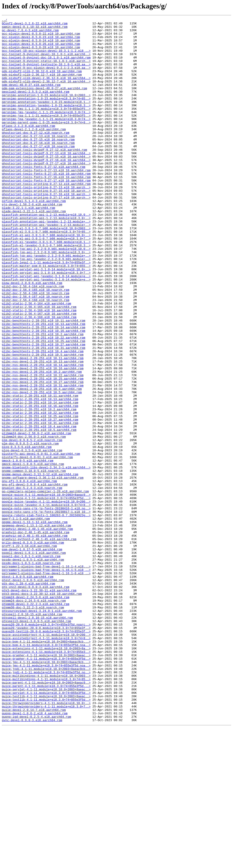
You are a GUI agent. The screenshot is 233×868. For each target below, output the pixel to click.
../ (4, 20)
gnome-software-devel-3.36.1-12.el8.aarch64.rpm (43, 570)
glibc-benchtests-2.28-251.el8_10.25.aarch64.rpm (44, 406)
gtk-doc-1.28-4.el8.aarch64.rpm (28, 697)
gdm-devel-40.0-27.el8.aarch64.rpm (31, 98)
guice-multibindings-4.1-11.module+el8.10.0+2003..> (46, 807)
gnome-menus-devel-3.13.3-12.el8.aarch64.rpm (40, 566)
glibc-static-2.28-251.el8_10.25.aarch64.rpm (40, 496)
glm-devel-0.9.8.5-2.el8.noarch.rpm (32, 525)
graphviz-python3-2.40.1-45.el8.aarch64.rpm (39, 643)
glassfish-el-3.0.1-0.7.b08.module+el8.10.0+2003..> (46, 271)
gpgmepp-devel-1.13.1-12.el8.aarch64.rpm (36, 627)
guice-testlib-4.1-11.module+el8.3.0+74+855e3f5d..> (46, 836)
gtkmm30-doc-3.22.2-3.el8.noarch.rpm (33, 725)
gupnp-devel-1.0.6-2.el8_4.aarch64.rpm (35, 853)
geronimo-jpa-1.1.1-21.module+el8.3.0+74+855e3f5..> (46, 135)
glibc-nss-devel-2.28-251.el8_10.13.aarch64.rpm (43, 430)
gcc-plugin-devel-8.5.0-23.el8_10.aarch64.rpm (41, 41)
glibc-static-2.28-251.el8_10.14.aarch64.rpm (40, 480)
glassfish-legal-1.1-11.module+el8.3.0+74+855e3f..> (46, 311)
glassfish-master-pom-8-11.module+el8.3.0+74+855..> (46, 316)
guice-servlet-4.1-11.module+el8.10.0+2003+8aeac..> (46, 824)
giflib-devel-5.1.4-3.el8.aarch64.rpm (34, 238)
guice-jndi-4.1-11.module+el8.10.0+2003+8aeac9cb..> (46, 799)
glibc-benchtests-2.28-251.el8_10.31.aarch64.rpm (44, 414)
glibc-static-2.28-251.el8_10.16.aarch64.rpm (40, 484)
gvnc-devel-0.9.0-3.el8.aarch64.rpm (32, 861)
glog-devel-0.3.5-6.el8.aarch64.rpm (32, 537)
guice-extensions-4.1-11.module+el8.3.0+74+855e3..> (46, 779)
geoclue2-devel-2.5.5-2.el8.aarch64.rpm (35, 107)
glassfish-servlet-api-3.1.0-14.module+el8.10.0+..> (46, 320)
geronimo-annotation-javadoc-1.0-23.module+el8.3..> (46, 123)
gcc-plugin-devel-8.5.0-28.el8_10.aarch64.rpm (41, 53)
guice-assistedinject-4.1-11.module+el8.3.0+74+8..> (46, 762)
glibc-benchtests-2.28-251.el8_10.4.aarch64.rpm (43, 418)
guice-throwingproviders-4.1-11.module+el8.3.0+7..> (46, 844)
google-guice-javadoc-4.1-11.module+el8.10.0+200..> (46, 598)
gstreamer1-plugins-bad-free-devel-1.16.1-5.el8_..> (46, 680)
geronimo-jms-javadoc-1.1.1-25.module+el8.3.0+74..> (46, 131)
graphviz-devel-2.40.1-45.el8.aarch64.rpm (37, 631)
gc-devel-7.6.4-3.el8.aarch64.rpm (30, 33)
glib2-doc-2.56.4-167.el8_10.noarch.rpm (35, 352)
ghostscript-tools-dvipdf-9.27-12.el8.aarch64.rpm (44, 176)
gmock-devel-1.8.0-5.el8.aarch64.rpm (33, 553)
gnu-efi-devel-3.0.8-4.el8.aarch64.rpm (35, 578)
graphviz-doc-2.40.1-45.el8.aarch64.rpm (35, 635)
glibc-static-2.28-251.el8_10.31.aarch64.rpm (40, 504)
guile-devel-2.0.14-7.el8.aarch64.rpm (34, 848)
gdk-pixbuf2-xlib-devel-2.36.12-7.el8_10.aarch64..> (46, 94)
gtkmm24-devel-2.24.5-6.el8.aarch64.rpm (35, 713)
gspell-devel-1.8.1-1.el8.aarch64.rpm (34, 660)
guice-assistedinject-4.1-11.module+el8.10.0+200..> (46, 758)
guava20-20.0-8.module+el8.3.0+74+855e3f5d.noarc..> (46, 746)
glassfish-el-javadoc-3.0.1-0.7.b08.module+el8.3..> (46, 291)
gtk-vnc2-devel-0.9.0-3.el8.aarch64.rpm (35, 701)
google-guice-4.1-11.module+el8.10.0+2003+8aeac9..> (46, 590)
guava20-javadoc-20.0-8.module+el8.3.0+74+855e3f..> (46, 750)
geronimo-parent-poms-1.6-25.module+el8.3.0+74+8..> (46, 143)
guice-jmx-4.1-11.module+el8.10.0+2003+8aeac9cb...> (46, 791)
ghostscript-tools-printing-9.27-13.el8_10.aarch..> (46, 221)
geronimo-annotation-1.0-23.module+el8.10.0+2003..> (46, 111)
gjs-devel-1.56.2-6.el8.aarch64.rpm (32, 242)
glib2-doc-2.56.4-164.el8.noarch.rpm (33, 340)
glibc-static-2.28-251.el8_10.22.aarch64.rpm (40, 492)
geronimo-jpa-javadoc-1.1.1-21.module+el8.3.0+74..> (46, 139)
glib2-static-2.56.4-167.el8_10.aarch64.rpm (39, 373)
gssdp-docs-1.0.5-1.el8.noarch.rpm (31, 672)
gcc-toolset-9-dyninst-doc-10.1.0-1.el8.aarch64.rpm (46, 66)
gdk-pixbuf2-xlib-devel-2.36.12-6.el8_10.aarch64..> (46, 90)
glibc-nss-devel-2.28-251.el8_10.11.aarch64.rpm (43, 426)
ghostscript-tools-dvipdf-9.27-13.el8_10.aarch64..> (46, 180)
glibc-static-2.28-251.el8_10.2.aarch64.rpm (39, 488)
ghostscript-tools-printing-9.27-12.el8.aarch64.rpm (46, 217)
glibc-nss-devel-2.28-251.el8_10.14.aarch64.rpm (43, 434)
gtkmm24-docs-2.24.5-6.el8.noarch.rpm (34, 717)
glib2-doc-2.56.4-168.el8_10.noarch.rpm (35, 357)
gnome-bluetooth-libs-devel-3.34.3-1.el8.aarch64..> (46, 557)
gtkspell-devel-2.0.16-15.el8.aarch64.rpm (37, 738)
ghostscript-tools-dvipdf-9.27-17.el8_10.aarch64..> (46, 193)
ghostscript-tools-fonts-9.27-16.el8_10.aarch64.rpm (46, 209)
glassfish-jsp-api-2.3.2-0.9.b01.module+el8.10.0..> (46, 295)
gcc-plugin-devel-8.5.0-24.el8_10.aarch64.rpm (41, 45)
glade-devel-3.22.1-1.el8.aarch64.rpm (34, 250)
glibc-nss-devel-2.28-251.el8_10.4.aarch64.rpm (42, 463)
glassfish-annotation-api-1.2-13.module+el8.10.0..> (46, 254)
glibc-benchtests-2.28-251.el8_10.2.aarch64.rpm (43, 398)
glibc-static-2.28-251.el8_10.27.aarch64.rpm (40, 500)
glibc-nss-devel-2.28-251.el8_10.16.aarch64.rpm (43, 439)
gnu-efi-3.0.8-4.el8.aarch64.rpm (29, 574)
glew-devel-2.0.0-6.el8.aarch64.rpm (32, 336)
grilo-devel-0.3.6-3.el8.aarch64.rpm (33, 648)
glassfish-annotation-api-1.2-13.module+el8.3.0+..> (46, 258)
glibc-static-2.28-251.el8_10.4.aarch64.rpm (39, 508)
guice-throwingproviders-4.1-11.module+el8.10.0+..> (46, 840)
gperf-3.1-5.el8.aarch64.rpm (26, 619)
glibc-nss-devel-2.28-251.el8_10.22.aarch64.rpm (43, 447)
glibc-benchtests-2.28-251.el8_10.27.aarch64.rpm (44, 410)
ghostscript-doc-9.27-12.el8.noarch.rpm (35, 156)
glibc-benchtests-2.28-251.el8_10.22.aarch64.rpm (44, 402)
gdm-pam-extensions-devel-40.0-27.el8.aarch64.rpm (44, 102)
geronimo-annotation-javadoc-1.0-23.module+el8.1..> (46, 119)
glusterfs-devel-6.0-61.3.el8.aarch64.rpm (37, 545)
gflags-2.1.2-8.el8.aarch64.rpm (28, 148)
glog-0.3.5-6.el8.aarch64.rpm (27, 533)
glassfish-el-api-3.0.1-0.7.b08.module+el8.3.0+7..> (46, 283)
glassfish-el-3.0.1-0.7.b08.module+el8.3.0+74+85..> (46, 275)
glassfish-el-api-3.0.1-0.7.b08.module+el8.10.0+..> (46, 279)
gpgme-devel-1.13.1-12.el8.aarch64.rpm (35, 623)
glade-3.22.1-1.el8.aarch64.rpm (28, 246)
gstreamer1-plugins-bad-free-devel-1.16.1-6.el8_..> (46, 684)
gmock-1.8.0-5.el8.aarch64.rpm (28, 549)
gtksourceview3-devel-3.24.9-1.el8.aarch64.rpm (42, 730)
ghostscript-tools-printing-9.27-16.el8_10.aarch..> (46, 230)
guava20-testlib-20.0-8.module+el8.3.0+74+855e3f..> (46, 754)
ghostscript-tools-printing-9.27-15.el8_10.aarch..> (46, 225)
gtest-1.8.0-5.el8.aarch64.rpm (28, 689)
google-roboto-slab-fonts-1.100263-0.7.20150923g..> (46, 615)
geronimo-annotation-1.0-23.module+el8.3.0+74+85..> (46, 115)
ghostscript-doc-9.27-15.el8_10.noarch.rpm (38, 164)
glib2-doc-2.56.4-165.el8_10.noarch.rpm (35, 344)
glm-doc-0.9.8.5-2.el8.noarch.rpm (30, 529)
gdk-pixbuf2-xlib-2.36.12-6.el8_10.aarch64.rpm (42, 82)
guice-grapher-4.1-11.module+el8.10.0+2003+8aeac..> (46, 783)
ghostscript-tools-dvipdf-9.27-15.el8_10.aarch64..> (46, 184)
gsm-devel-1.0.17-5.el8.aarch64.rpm (32, 656)
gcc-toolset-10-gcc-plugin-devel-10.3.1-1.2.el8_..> (46, 57)
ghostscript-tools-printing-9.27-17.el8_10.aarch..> (46, 234)
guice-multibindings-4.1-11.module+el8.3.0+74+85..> (46, 812)
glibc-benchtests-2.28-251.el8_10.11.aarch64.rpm (44, 381)
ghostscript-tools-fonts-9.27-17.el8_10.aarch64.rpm (46, 213)
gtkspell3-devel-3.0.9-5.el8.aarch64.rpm (36, 742)
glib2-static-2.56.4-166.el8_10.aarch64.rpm (39, 369)
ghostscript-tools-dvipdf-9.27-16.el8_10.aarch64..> (46, 189)
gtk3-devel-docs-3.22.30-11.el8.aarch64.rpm (39, 705)
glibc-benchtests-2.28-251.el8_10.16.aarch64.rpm (44, 393)
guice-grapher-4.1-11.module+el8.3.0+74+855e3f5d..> (46, 787)
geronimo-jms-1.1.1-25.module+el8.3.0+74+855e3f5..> (46, 127)
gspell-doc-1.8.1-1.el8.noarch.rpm (31, 664)
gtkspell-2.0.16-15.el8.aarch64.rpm (32, 734)
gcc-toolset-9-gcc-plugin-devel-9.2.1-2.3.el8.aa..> (46, 78)
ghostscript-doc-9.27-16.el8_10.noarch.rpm (38, 168)
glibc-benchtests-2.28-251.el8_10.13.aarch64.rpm (44, 385)
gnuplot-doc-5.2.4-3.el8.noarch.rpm (32, 582)
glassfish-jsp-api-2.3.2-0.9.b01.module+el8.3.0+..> (46, 299)
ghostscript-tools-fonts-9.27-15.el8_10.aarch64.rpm (46, 205)
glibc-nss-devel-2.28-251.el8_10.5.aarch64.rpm (42, 467)
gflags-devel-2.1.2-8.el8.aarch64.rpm (34, 152)
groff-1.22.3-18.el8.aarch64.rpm (29, 652)
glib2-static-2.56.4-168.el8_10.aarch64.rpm (39, 377)
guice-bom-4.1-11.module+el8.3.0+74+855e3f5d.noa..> (46, 771)
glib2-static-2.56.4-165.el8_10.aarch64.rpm (39, 365)
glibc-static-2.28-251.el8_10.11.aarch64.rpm (40, 471)
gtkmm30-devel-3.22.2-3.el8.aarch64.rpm (35, 721)
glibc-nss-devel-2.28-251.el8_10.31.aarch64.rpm (43, 459)
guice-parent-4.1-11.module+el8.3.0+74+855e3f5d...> (46, 820)
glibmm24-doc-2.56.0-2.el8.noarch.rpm (34, 521)
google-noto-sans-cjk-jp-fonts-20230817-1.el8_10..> (46, 611)
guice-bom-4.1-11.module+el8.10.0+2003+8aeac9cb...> (46, 766)
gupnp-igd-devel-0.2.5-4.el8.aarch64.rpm (36, 857)
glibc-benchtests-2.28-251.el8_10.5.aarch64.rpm (43, 422)
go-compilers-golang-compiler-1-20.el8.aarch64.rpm (45, 586)
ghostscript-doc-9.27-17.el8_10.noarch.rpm (38, 172)
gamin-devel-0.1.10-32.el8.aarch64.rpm (35, 29)
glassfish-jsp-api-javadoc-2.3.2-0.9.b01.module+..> (46, 303)
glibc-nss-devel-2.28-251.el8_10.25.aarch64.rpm (43, 451)
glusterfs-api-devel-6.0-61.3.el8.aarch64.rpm (41, 541)
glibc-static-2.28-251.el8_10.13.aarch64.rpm (40, 475)
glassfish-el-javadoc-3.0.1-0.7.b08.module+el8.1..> (46, 287)
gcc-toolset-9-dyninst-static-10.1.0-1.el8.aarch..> (46, 70)
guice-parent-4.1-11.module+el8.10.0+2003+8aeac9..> (46, 816)
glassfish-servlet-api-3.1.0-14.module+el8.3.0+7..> (46, 324)
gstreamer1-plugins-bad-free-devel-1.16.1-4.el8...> (46, 676)
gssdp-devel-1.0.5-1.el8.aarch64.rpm (33, 668)
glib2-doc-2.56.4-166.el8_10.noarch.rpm (35, 348)
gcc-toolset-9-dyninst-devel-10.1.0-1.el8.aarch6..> (46, 61)
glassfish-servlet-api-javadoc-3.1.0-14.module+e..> (46, 328)
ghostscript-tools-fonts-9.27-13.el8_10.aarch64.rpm (46, 201)
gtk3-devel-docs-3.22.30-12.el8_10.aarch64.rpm (42, 709)
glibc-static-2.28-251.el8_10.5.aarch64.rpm (39, 512)
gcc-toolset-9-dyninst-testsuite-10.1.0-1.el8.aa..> (46, 74)
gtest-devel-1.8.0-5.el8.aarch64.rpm (33, 693)
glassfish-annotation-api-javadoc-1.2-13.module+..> (46, 262)
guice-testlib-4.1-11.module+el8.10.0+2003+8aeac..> (46, 832)
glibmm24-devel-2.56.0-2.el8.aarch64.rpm (36, 516)
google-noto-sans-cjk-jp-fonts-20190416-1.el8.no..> (46, 607)
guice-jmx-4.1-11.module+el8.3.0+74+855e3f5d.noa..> (46, 795)
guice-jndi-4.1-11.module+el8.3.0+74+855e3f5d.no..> (46, 803)
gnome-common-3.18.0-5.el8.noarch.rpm (34, 562)
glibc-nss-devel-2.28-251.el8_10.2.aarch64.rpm (42, 443)
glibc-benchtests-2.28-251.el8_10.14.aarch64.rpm (44, 389)
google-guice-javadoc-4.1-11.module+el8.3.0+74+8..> (46, 602)
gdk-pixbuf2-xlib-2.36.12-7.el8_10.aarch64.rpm (42, 86)
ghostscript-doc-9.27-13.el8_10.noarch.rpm (38, 160)
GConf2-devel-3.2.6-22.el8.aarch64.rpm (35, 25)
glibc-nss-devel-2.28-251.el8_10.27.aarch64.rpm (43, 455)
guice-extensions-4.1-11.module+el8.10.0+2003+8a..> (46, 775)
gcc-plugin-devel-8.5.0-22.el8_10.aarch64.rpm (41, 37)
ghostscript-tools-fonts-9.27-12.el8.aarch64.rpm (44, 197)
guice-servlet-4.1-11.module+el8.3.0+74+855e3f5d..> (46, 828)
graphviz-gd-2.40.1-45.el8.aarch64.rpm (35, 639)
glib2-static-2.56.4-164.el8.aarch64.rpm (36, 361)
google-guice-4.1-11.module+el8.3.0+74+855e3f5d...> (46, 594)
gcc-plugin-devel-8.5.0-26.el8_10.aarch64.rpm (41, 49)
